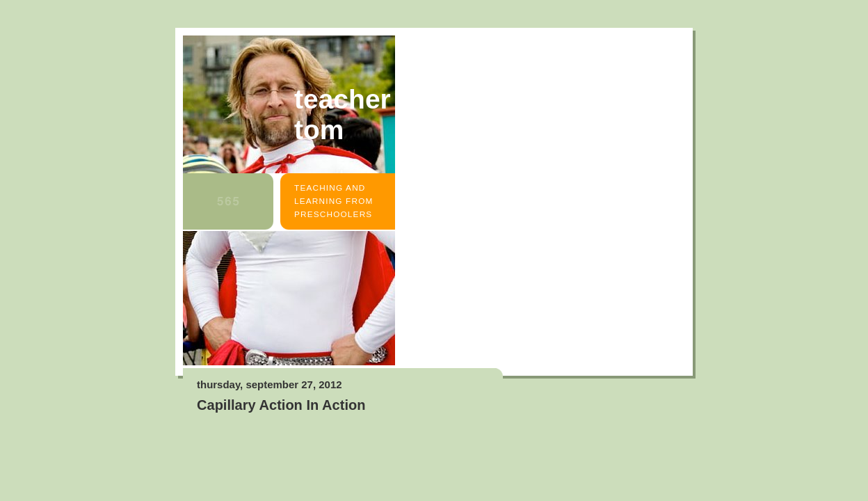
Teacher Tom (343, 114)
